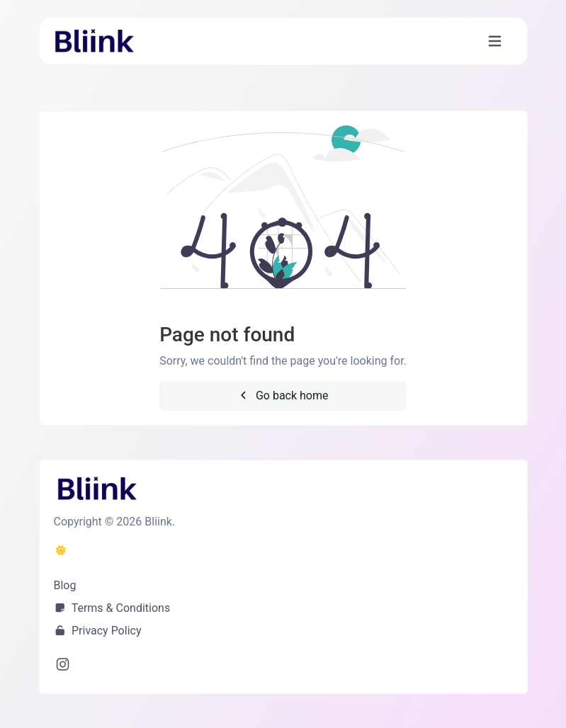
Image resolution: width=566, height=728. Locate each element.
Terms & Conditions (112, 608)
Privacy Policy (98, 631)
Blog (65, 585)
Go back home (283, 396)
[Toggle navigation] (495, 41)
